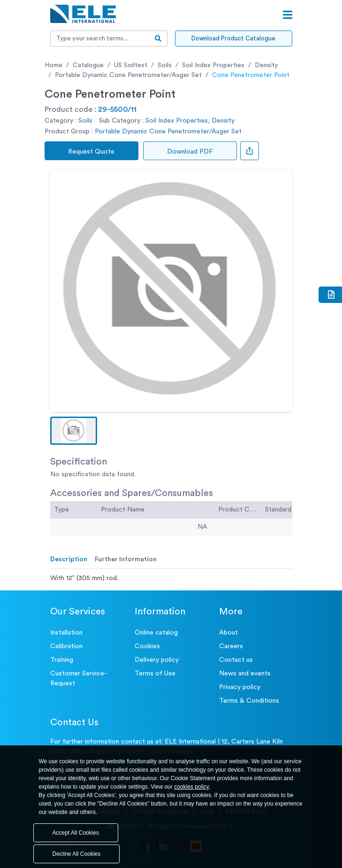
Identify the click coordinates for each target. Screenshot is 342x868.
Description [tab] (69, 559)
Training (62, 660)
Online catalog (156, 633)
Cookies (147, 646)
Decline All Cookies (77, 854)
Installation (66, 633)
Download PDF (190, 152)
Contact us (236, 660)
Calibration (66, 646)
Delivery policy (157, 660)
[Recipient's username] (100, 39)
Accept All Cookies (76, 833)
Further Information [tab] (126, 559)
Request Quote (91, 152)
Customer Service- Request (79, 678)
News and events (245, 674)
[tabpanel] (171, 578)
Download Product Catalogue (233, 38)
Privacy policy (240, 687)
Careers (231, 646)
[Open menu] (288, 15)
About (228, 633)
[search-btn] (158, 39)
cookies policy (192, 787)
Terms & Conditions (249, 701)
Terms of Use (155, 674)
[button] (74, 431)
